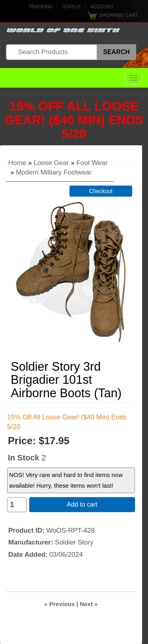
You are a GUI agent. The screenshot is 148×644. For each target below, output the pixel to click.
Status (72, 7)
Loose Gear (52, 163)
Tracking (41, 7)
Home (17, 163)
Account (102, 7)
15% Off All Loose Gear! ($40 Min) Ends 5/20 (74, 120)
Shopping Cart (119, 15)
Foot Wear (92, 163)
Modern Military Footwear (54, 172)
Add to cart (82, 504)
